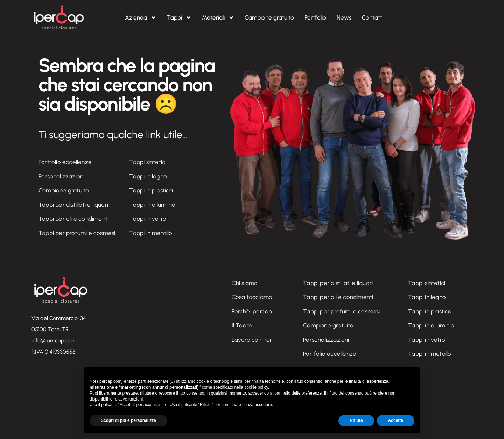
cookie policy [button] (256, 387)
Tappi (179, 18)
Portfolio (315, 17)
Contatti (373, 17)
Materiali (218, 18)
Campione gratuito (269, 17)
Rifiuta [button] (356, 420)
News (344, 17)
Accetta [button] (396, 420)
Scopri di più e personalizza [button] (128, 420)
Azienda (141, 18)
